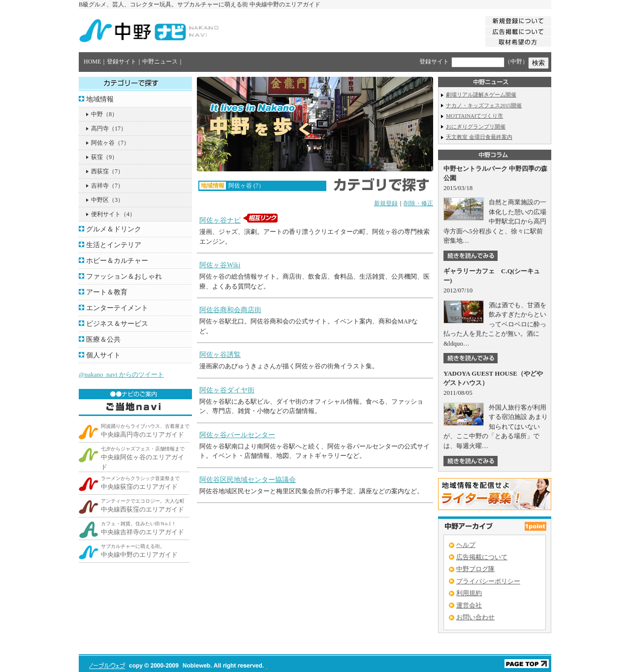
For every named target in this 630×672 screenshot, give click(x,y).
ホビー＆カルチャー (117, 261)
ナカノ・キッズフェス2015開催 (484, 105)
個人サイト (103, 355)
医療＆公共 (103, 339)
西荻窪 (100, 171)
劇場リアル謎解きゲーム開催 (481, 95)
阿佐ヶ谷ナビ (220, 220)
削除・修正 (418, 203)
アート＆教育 (107, 292)
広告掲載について (482, 557)
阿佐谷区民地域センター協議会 (248, 480)
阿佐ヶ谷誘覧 (220, 355)
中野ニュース (160, 62)
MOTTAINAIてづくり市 (474, 116)
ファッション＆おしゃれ (124, 276)
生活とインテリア (114, 245)
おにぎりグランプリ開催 (476, 127)
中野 (97, 114)
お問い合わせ (475, 617)
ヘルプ (466, 545)
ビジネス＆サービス (117, 324)
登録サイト (122, 62)
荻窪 (97, 157)
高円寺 (100, 128)
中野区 (100, 200)
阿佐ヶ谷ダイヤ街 (227, 390)
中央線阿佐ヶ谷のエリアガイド (143, 458)
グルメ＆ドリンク (114, 229)
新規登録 (386, 203)
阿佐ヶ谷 (103, 143)
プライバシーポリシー (488, 581)
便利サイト (106, 214)
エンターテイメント (117, 308)
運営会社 (469, 605)
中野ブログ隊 (475, 569)
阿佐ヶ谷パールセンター (237, 435)
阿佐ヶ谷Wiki (220, 265)
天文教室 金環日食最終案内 (479, 137)
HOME (92, 62)
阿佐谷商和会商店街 (230, 310)
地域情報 (100, 99)
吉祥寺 (100, 186)
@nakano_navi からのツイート (121, 374)
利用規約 (469, 593)
